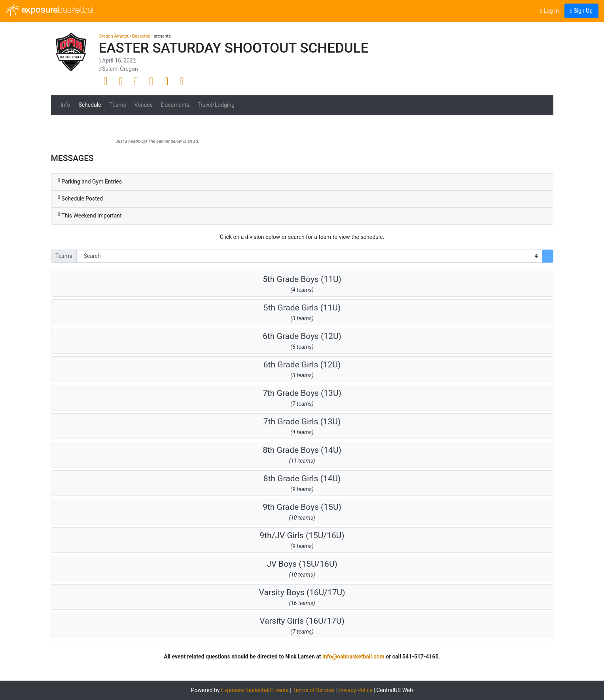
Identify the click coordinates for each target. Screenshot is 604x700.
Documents (175, 105)
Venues (144, 105)
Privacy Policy (355, 690)
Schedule (90, 105)
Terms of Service (313, 690)
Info (65, 105)
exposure (50, 11)
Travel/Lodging (216, 105)
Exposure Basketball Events (255, 690)
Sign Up (581, 11)
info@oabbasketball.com (353, 656)
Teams (118, 105)
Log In (550, 11)
